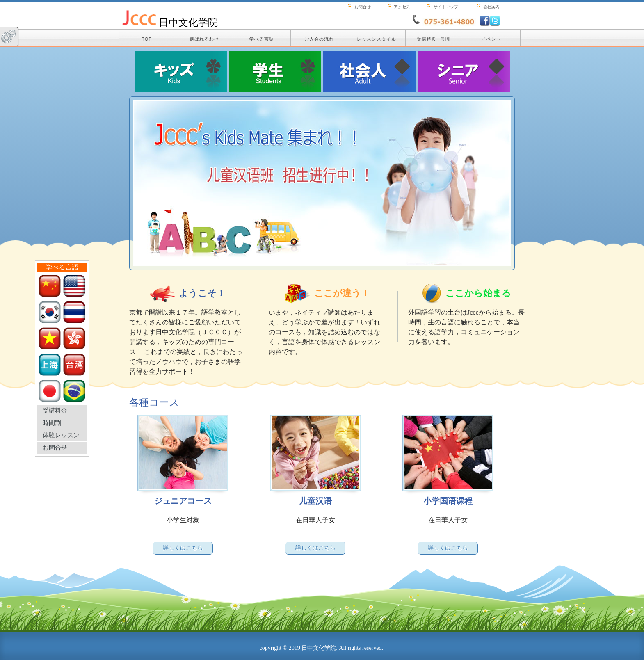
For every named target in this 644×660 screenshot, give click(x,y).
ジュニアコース (183, 501)
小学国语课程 (448, 501)
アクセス (402, 7)
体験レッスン (61, 435)
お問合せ (55, 448)
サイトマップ (446, 7)
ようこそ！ (202, 293)
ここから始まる (478, 293)
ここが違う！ (342, 293)
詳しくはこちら (183, 548)
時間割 (52, 423)
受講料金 (55, 411)
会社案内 (491, 7)
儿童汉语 (315, 501)
